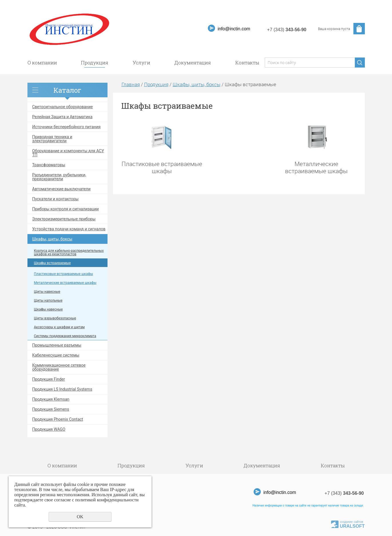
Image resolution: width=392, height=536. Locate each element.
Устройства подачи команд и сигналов (69, 229)
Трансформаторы (49, 165)
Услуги (141, 63)
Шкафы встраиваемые (52, 263)
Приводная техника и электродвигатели (52, 139)
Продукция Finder (49, 379)
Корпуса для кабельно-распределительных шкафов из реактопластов (69, 252)
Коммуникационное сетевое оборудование (59, 367)
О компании (42, 63)
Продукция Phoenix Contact (58, 419)
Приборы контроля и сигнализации (66, 209)
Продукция (95, 63)
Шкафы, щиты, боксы (52, 239)
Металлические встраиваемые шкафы (65, 283)
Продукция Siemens (51, 409)
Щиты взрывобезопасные (55, 318)
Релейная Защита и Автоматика (62, 117)
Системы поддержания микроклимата (65, 336)
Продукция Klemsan (51, 399)
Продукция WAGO (49, 429)
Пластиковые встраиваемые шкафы (64, 274)
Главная (131, 84)
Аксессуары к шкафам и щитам (59, 327)
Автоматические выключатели (61, 189)
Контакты (247, 63)
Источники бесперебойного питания (66, 127)
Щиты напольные (48, 300)
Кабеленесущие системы (56, 355)
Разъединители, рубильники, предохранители (59, 177)
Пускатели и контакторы (55, 199)
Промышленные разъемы (57, 345)
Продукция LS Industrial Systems (62, 389)
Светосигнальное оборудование (63, 107)
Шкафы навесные (48, 309)
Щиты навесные (47, 292)
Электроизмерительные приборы (64, 219)
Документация (193, 63)
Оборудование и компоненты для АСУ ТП (68, 153)
